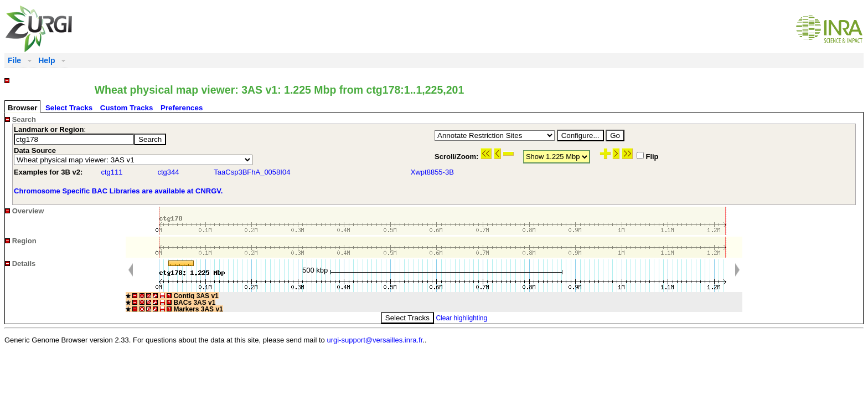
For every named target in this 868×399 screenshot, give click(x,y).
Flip (647, 157)
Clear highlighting (461, 318)
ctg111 (112, 172)
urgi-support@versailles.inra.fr (374, 340)
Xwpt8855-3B (432, 172)
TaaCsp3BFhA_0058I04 (252, 172)
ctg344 (168, 172)
